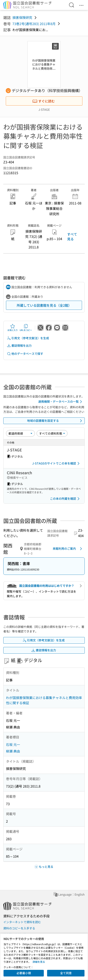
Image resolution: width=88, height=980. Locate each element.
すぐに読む (44, 101)
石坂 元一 (13, 744)
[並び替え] (20, 433)
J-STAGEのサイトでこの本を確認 (57, 463)
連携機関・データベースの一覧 (61, 402)
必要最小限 (24, 973)
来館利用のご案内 (68, 549)
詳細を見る (39, 962)
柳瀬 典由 (13, 751)
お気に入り (13, 328)
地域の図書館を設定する (55, 421)
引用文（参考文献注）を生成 (28, 338)
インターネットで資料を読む (22, 922)
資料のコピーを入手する (19, 928)
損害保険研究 (22, 17)
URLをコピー (26, 328)
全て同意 (66, 973)
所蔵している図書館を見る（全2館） (44, 305)
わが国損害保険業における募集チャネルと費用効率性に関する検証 (44, 700)
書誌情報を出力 (19, 346)
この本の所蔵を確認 (65, 499)
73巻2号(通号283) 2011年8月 (34, 24)
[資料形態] (52, 433)
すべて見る (72, 236)
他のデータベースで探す (25, 354)
